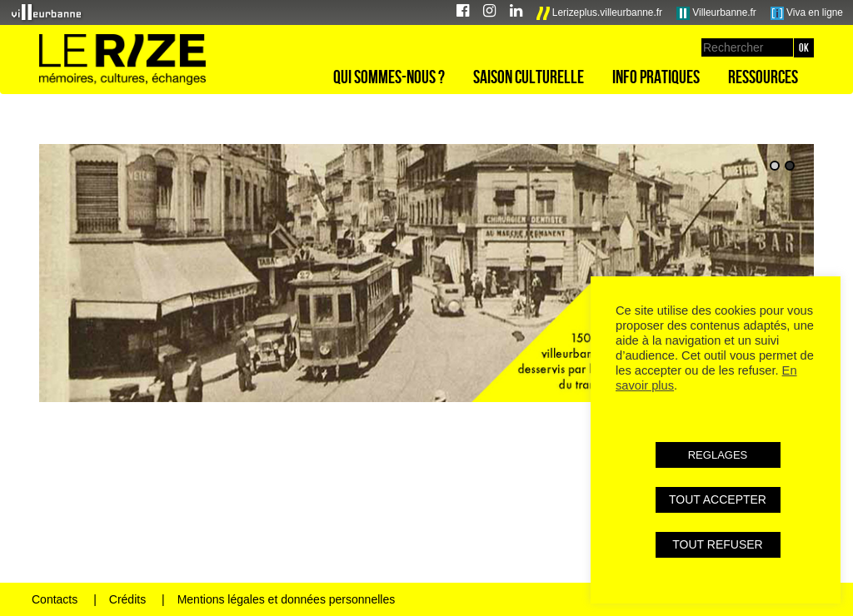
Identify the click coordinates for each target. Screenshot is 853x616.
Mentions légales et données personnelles (287, 599)
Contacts (55, 599)
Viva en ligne (807, 13)
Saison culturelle (529, 77)
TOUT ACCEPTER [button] (718, 499)
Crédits (127, 599)
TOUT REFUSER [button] (717, 544)
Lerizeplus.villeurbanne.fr (600, 13)
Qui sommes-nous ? (389, 77)
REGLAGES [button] (718, 455)
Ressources (763, 77)
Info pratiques (656, 77)
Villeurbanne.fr (716, 13)
